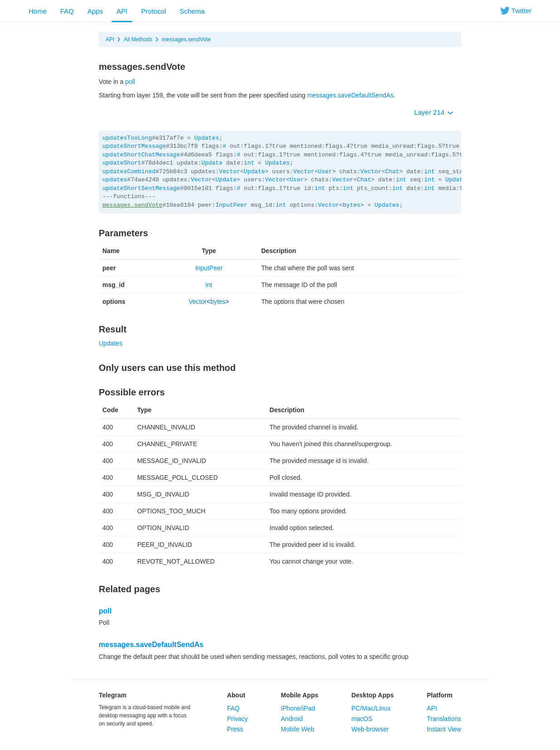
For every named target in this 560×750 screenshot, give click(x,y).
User (325, 172)
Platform (440, 695)
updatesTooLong (127, 138)
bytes (352, 205)
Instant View (444, 729)
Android (292, 719)
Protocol (153, 11)
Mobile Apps (300, 695)
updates (115, 180)
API (122, 11)
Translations (444, 719)
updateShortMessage (134, 146)
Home (38, 11)
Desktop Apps (372, 695)
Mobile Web (298, 729)
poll (130, 82)
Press (235, 729)
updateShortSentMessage (141, 188)
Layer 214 (434, 112)
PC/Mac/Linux (371, 708)
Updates (207, 138)
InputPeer (232, 205)
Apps (95, 11)
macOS (362, 719)
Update (212, 163)
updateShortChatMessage (141, 155)
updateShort (122, 163)
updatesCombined (129, 172)
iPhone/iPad (298, 708)
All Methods (138, 39)
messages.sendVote (186, 39)
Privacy (237, 719)
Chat (392, 172)
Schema (192, 11)
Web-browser (370, 729)
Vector (229, 172)
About (236, 695)
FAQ (67, 11)
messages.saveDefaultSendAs (350, 95)
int (249, 163)
